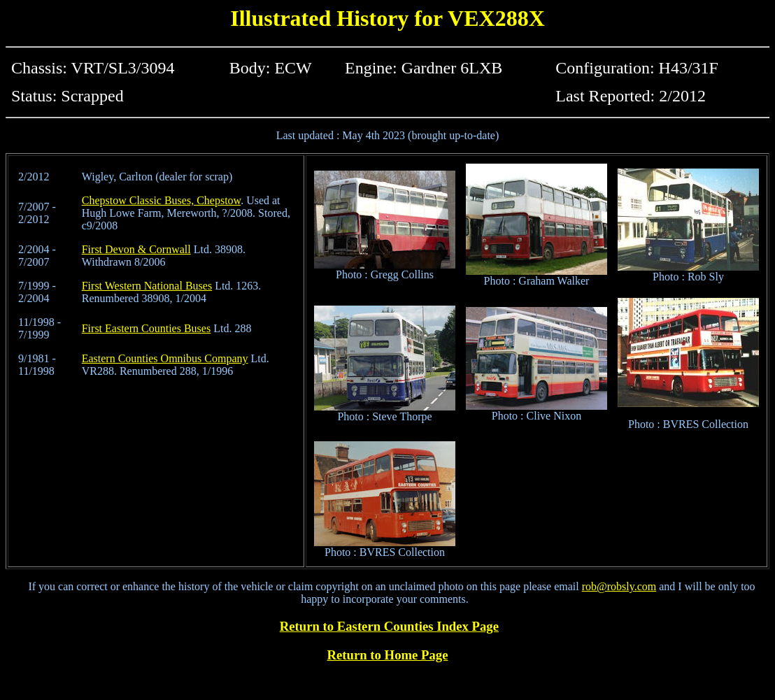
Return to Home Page (388, 655)
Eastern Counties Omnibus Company (165, 358)
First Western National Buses (147, 286)
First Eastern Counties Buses (146, 328)
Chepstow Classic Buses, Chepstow (161, 200)
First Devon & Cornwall (136, 249)
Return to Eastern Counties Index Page (389, 626)
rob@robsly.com (619, 586)
